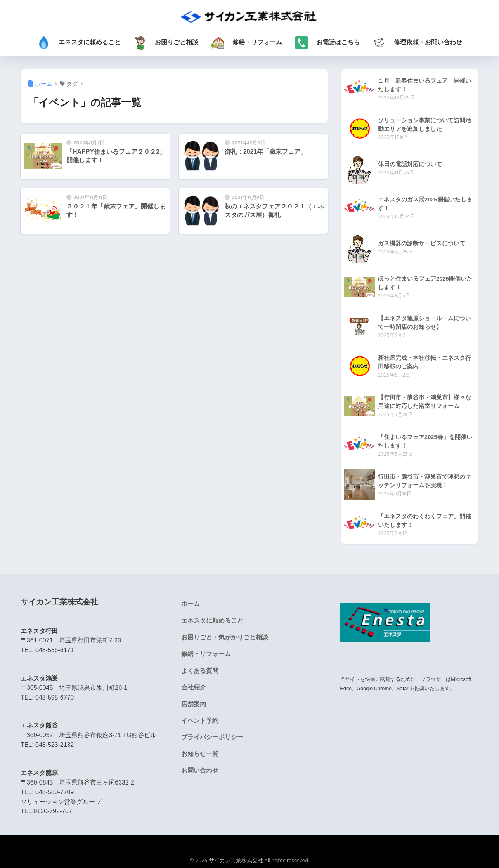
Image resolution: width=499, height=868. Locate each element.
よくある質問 (200, 671)
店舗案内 (194, 705)
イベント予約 (200, 721)
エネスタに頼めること (212, 621)
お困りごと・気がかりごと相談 (225, 638)
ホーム (191, 604)
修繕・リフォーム (206, 654)
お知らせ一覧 (200, 755)
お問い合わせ (200, 772)
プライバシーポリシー (212, 738)
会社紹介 (194, 688)
